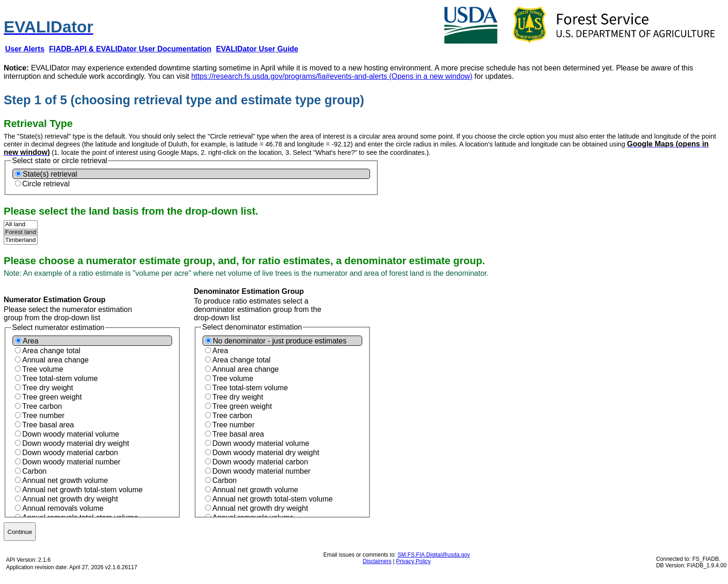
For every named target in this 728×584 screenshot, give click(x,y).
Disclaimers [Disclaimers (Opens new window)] (377, 561)
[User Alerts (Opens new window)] (25, 49)
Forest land (21, 232)
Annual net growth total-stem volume (83, 490)
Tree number (43, 416)
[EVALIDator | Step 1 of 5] (48, 21)
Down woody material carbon (70, 453)
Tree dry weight (48, 388)
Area (31, 341)
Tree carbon (42, 406)
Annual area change (55, 360)
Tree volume (43, 369)
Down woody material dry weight (76, 443)
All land (21, 225)
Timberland (21, 240)
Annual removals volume (63, 508)
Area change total (51, 351)
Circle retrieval (46, 184)
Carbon (34, 471)
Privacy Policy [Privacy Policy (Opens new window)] (413, 561)
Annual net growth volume (65, 480)
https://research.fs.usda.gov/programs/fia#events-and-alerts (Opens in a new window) (332, 76)
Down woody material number (71, 462)
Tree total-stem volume (60, 378)
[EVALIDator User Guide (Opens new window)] (257, 49)
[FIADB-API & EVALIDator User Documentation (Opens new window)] (130, 49)
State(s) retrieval (50, 174)
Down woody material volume (71, 434)
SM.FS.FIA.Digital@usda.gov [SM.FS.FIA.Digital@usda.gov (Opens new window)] (434, 555)
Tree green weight (52, 397)
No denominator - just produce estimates (280, 341)
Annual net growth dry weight (70, 499)
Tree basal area (48, 425)
